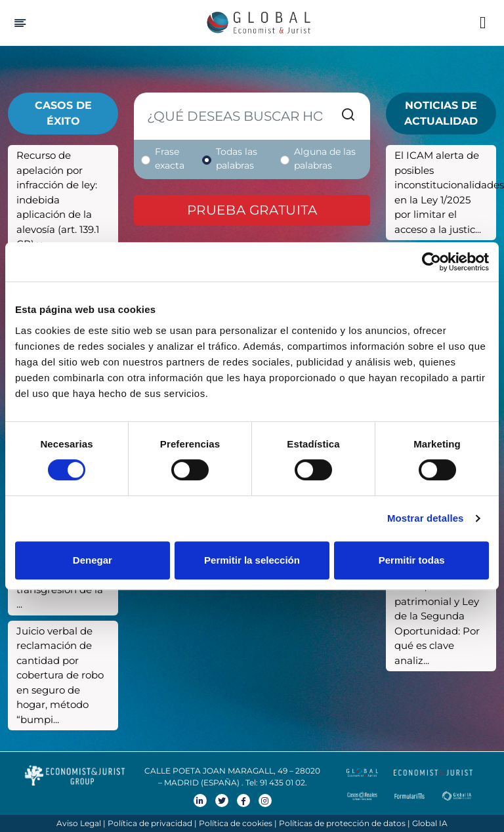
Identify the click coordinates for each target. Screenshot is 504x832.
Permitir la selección (252, 560)
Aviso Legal (79, 823)
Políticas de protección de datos (342, 823)
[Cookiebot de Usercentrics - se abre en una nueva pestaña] (431, 262)
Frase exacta (170, 158)
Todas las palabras (237, 158)
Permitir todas (412, 560)
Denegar (93, 560)
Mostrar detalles (426, 518)
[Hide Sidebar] (18, 23)
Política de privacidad (150, 823)
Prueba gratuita (252, 210)
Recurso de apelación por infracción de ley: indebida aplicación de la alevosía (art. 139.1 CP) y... (58, 199)
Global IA (430, 823)
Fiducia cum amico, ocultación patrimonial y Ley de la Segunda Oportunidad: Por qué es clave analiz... (437, 616)
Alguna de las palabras (325, 158)
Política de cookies (236, 823)
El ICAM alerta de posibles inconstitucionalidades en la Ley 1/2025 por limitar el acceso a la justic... (445, 192)
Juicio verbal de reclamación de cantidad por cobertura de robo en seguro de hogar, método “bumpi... (60, 675)
